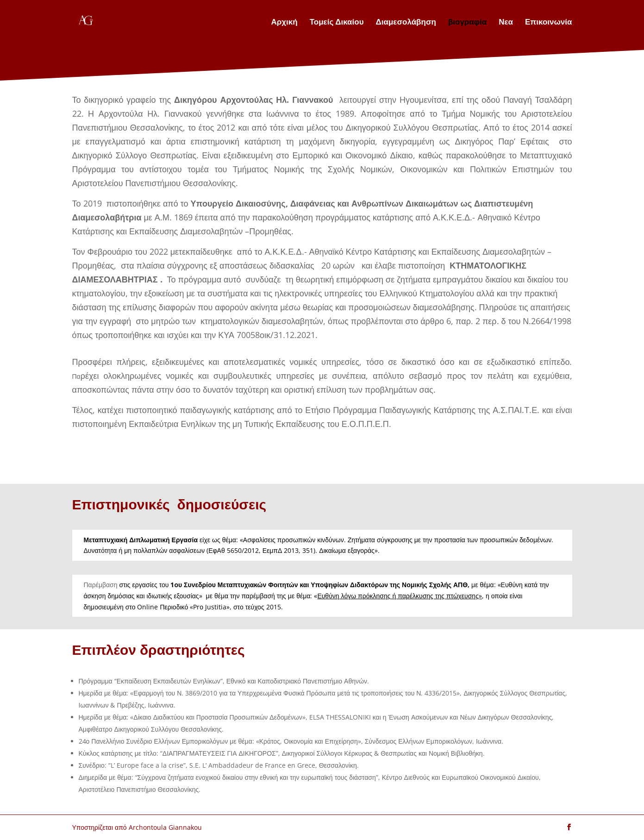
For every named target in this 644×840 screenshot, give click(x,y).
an (441, 389)
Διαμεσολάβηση (406, 23)
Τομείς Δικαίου (337, 23)
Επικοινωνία (549, 23)
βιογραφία (467, 23)
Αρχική (284, 23)
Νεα (506, 23)
